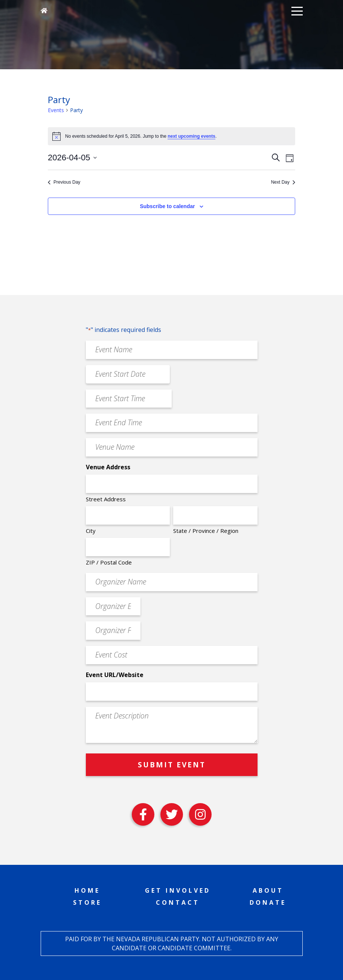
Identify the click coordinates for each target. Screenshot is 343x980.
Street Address (106, 499)
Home (87, 890)
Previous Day (64, 182)
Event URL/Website (115, 675)
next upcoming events (191, 136)
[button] (297, 11)
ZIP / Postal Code (109, 562)
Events (56, 110)
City (91, 531)
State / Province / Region (206, 531)
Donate (268, 902)
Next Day (283, 182)
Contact (178, 902)
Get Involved (178, 890)
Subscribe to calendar (167, 206)
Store (87, 902)
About (268, 890)
